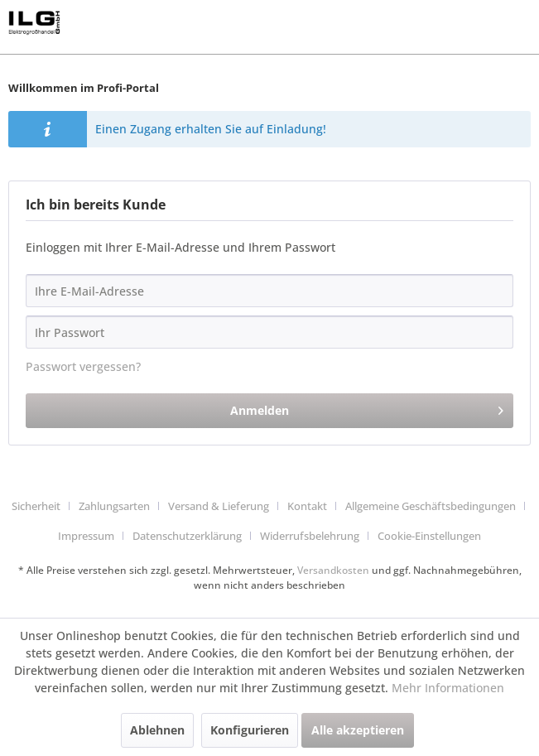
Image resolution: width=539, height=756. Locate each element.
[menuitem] (42, 507)
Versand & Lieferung (219, 506)
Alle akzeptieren (358, 730)
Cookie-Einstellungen (429, 536)
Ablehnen (157, 730)
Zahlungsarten (114, 506)
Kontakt (307, 506)
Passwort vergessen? (83, 366)
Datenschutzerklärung (187, 536)
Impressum (86, 536)
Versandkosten (333, 570)
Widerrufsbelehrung (310, 536)
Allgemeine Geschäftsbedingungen (431, 506)
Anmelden (367, 408)
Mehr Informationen (448, 688)
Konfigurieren (250, 730)
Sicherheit (36, 506)
